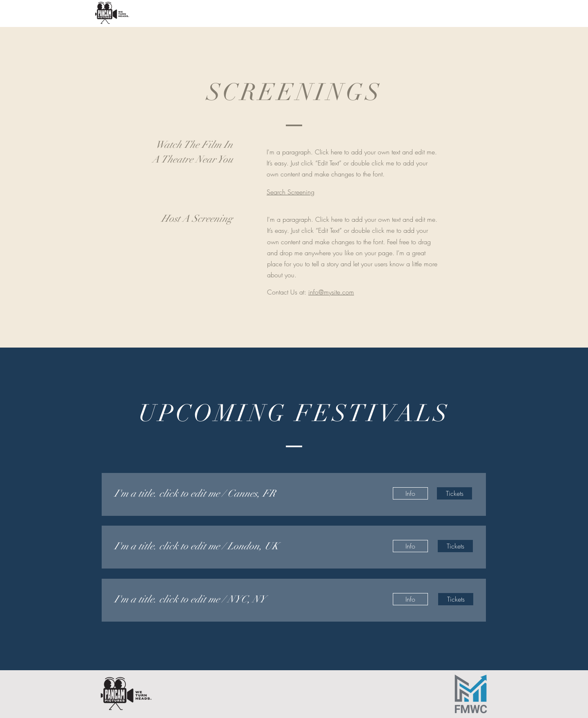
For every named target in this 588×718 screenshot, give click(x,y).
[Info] (410, 493)
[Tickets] (454, 493)
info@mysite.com (331, 292)
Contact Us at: (288, 292)
